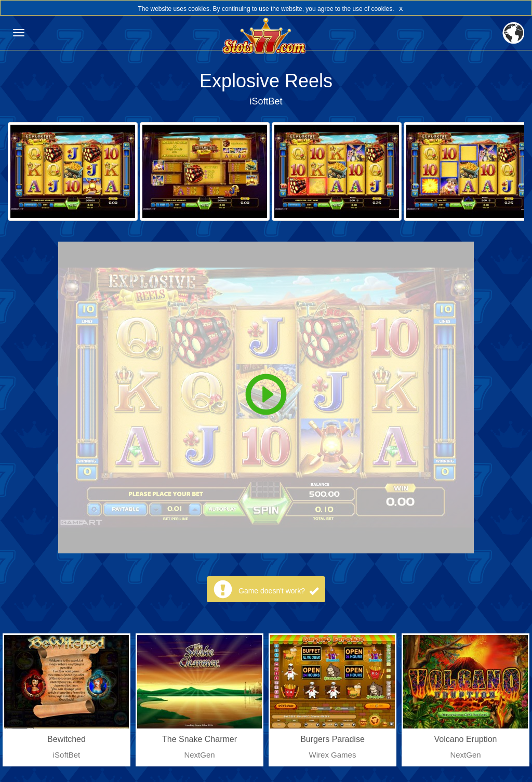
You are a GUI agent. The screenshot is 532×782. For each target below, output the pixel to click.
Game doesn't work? (278, 591)
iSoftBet (266, 101)
